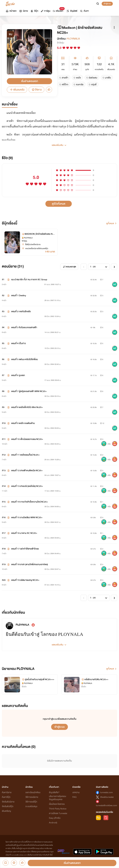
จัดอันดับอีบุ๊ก (8, 806)
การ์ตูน (46, 11)
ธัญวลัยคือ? (54, 792)
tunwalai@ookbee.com (107, 805)
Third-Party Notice (58, 809)
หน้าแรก (11, 11)
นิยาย (23, 11)
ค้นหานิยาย (7, 792)
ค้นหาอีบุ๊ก (6, 797)
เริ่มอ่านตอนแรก (30, 81)
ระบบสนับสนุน (31, 806)
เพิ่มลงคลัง (17, 90)
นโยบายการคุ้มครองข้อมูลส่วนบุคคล (57, 798)
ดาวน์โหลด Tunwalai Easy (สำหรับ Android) (58, 818)
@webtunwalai (107, 797)
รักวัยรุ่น (61, 43)
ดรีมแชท (58, 10)
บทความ (76, 792)
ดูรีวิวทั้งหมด (59, 204)
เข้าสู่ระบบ (107, 4)
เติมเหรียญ (6, 811)
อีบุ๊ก (34, 11)
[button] (59, 144)
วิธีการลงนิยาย (32, 797)
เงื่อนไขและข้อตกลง (57, 804)
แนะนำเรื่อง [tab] (10, 104)
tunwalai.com (107, 792)
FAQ (74, 797)
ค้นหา (84, 11)
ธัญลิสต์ (72, 11)
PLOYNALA (73, 39)
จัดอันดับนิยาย (8, 802)
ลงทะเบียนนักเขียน (33, 792)
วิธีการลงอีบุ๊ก (31, 802)
